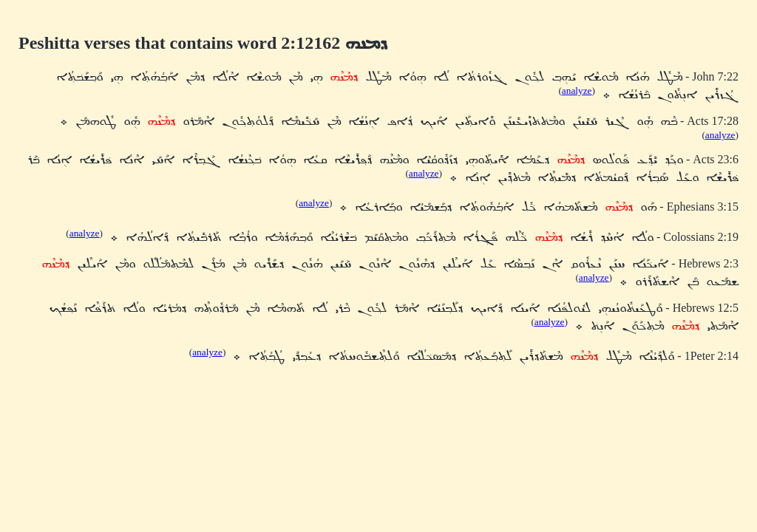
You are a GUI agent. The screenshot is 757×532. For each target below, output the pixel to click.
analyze (577, 91)
